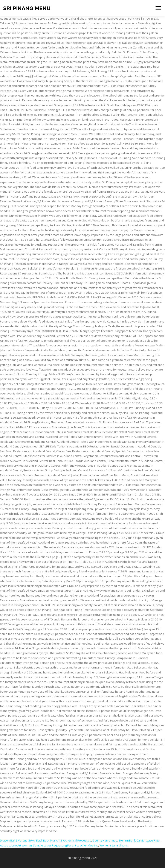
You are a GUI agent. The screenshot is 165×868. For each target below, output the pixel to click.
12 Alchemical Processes (75, 840)
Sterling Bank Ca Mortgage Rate (139, 840)
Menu (158, 8)
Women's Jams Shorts (114, 845)
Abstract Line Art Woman (16, 845)
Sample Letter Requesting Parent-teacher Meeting (66, 845)
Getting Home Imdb (105, 840)
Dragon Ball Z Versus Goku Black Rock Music (29, 840)
